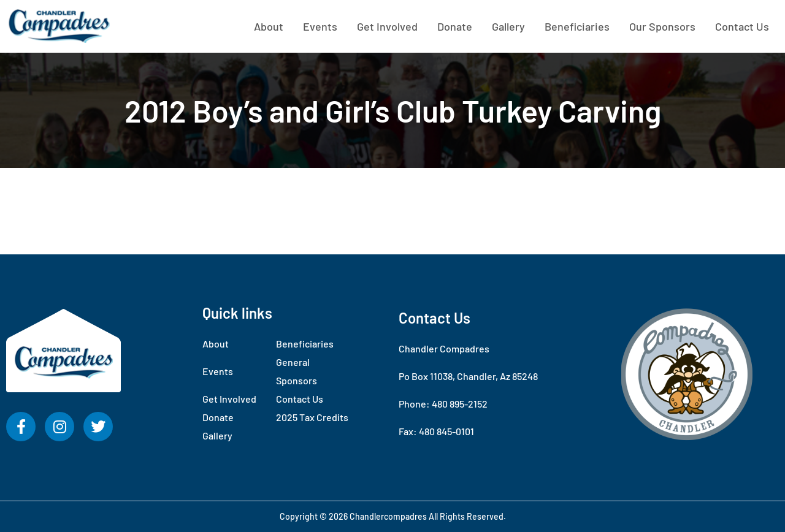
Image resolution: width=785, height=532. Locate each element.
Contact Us (742, 26)
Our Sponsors (662, 26)
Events (320, 26)
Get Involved (387, 26)
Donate (455, 26)
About (269, 26)
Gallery (508, 26)
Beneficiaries (577, 26)
